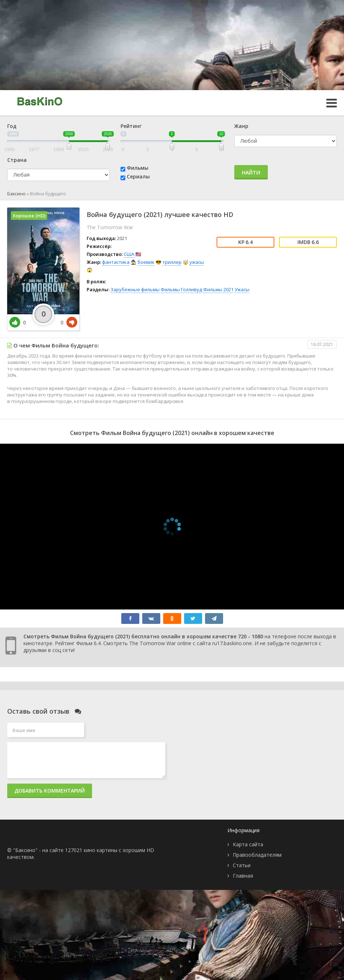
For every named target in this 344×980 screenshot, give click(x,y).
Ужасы (242, 289)
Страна (17, 160)
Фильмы (138, 168)
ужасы (197, 262)
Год (12, 126)
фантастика (116, 262)
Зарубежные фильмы (135, 289)
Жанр (241, 126)
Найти (251, 172)
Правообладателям (257, 855)
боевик (146, 262)
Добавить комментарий (50, 791)
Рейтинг (131, 126)
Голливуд (191, 289)
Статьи (242, 865)
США (129, 254)
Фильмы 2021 (218, 289)
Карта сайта (248, 844)
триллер (172, 262)
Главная (243, 876)
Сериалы (138, 176)
